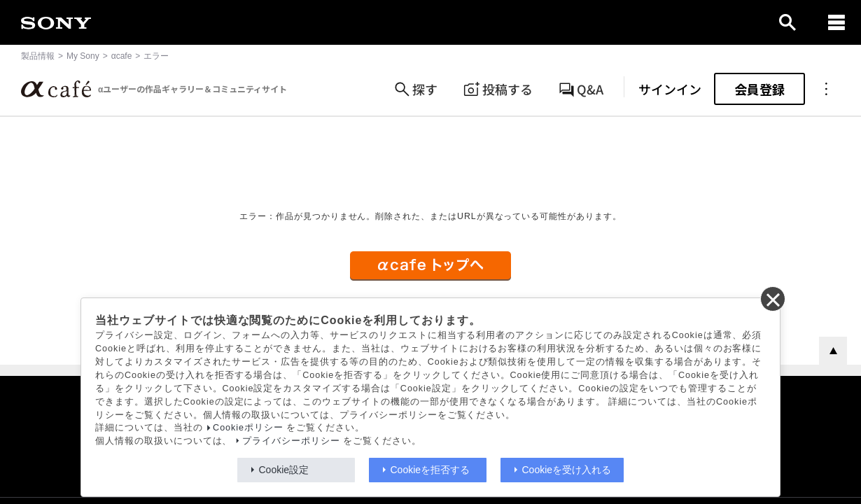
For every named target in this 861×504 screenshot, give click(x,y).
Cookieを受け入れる (567, 470)
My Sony (83, 56)
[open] (787, 22)
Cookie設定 (284, 470)
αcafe (122, 56)
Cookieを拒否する (430, 470)
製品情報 (38, 56)
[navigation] (836, 22)
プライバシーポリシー (291, 441)
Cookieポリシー (248, 428)
